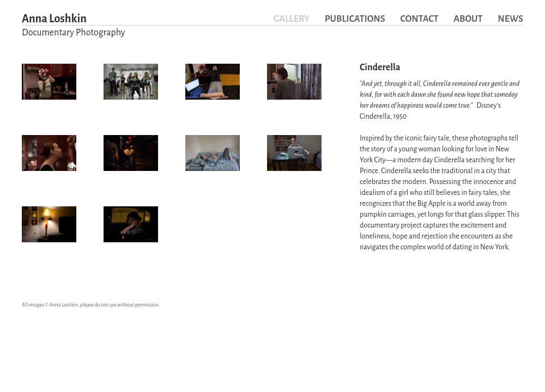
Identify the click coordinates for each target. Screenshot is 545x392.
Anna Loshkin (73, 26)
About (468, 19)
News (510, 19)
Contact (419, 19)
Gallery (292, 19)
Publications (355, 19)
